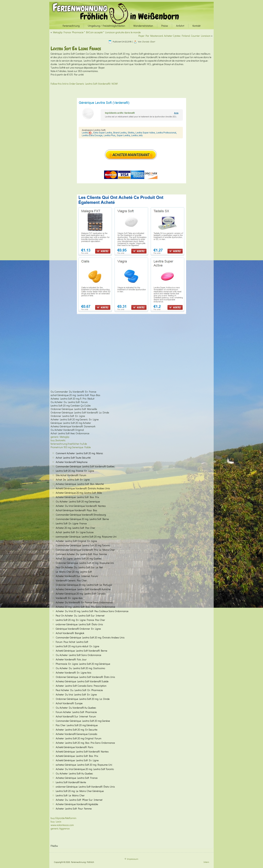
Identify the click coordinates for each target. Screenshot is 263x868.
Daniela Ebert (148, 41)
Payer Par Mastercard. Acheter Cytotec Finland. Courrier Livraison (175, 36)
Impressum (133, 859)
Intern (206, 862)
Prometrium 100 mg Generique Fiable (71, 447)
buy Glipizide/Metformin (63, 818)
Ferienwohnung (80, 8)
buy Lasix (56, 821)
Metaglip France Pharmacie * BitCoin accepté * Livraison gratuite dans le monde (97, 32)
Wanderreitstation (143, 26)
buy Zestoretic (58, 440)
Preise (165, 26)
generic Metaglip (60, 437)
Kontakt (197, 26)
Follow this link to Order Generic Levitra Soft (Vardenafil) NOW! (84, 84)
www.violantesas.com (62, 825)
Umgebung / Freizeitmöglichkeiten (106, 26)
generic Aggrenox (60, 828)
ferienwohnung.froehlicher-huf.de (69, 444)
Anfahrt (180, 26)
